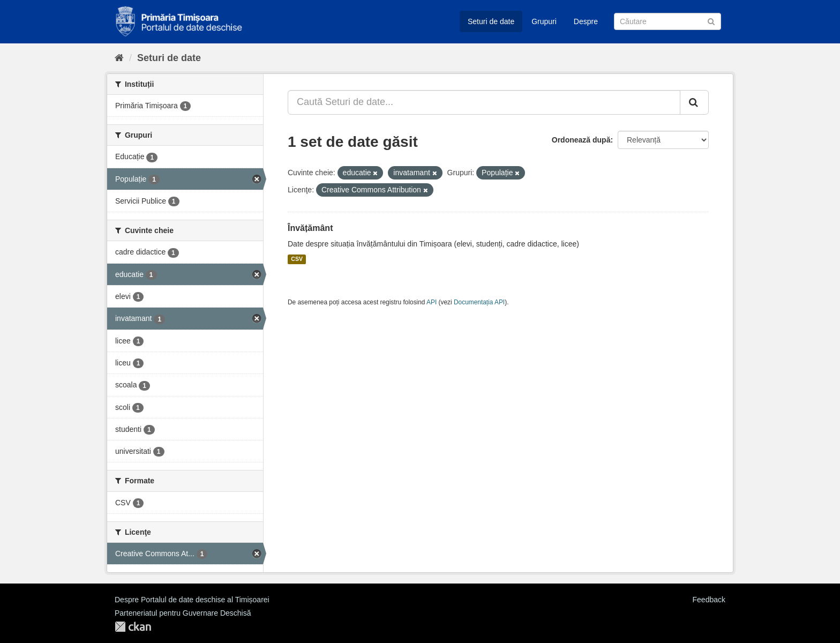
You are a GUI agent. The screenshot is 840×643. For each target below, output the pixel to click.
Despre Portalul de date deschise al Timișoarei (192, 600)
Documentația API (479, 302)
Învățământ (310, 228)
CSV (297, 259)
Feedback (709, 600)
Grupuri (544, 21)
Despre (586, 21)
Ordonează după (581, 140)
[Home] (119, 58)
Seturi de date (491, 21)
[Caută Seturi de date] (667, 21)
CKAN (133, 627)
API (432, 302)
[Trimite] (711, 21)
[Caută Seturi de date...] (484, 102)
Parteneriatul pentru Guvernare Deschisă (183, 613)
